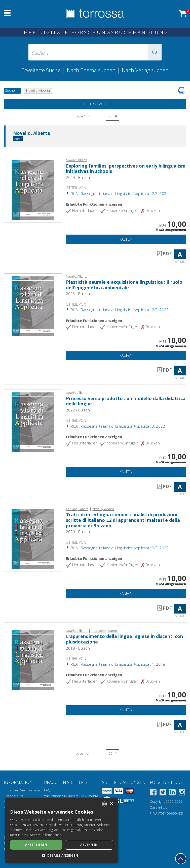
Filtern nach (95, 104)
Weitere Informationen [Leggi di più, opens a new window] (46, 835)
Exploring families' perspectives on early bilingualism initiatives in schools (126, 169)
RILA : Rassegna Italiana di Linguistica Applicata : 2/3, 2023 (117, 310)
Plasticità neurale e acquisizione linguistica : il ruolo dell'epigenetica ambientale (124, 285)
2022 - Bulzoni (78, 410)
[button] (155, 52)
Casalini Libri (160, 807)
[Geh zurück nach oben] (181, 859)
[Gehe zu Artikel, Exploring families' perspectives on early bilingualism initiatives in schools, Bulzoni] (33, 189)
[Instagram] (182, 793)
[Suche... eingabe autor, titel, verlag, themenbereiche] (95, 52)
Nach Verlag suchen (145, 70)
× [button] (111, 804)
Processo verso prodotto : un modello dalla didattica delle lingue (126, 401)
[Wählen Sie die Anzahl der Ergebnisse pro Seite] (113, 116)
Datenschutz (14, 796)
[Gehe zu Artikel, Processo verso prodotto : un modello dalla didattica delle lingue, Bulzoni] (33, 422)
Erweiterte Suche (41, 70)
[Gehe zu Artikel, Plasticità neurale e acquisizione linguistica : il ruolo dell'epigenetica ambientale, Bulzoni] (33, 306)
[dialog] (62, 830)
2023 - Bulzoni (78, 294)
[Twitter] (163, 793)
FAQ (47, 790)
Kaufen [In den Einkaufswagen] (126, 239)
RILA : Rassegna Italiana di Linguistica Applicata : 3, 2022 (116, 426)
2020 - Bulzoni (78, 532)
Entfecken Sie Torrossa (22, 790)
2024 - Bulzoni (78, 177)
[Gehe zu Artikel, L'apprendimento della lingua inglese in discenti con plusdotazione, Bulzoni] (33, 660)
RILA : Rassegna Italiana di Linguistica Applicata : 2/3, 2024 (117, 194)
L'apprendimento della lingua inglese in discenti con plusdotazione (124, 639)
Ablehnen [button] (89, 845)
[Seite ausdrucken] (182, 90)
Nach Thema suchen (91, 70)
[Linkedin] (172, 793)
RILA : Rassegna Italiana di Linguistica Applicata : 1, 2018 (116, 664)
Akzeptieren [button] (36, 845)
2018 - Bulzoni (78, 648)
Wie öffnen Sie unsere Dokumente (71, 796)
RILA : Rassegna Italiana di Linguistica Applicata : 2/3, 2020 (117, 548)
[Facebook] (153, 793)
